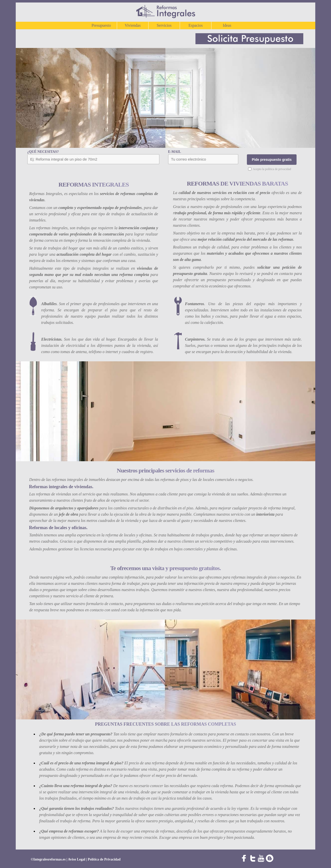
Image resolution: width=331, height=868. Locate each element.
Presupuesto (101, 25)
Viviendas (133, 25)
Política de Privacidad (104, 859)
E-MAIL (174, 152)
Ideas (227, 25)
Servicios (164, 25)
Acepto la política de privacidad (272, 169)
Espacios (196, 25)
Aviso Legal (77, 859)
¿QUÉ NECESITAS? (43, 152)
